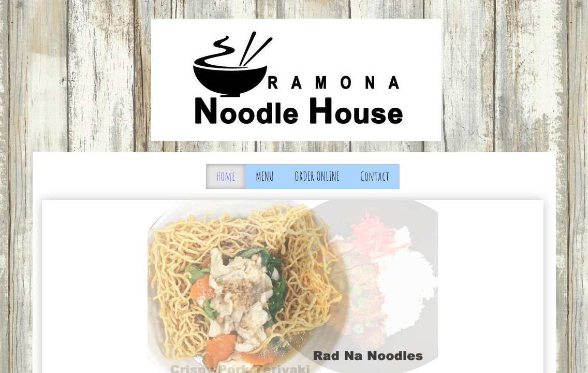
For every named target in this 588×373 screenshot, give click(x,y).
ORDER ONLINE (317, 176)
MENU (265, 176)
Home (226, 176)
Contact (375, 176)
